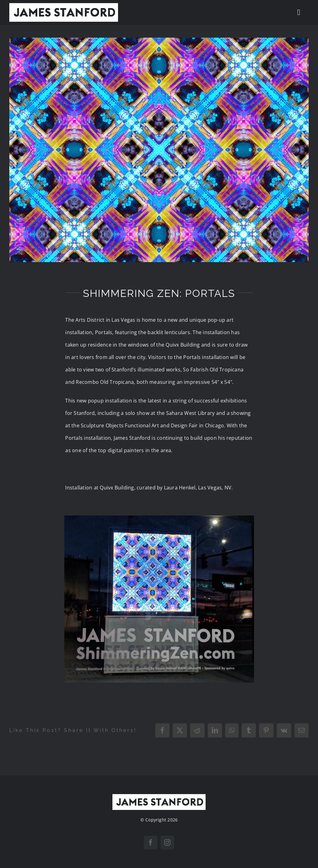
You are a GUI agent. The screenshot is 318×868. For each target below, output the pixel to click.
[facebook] (151, 843)
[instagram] (167, 843)
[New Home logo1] (64, 6)
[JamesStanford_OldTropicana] (159, 150)
